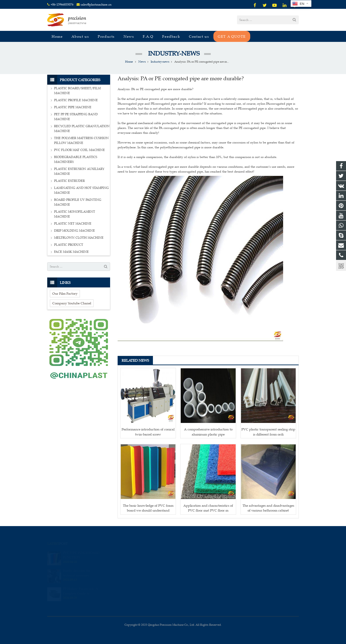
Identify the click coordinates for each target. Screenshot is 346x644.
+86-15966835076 (62, 5)
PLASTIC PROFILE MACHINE (76, 100)
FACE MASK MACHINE (71, 252)
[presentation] (146, 602)
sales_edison (189, 572)
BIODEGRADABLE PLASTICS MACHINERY (76, 159)
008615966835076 (192, 553)
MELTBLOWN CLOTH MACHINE (79, 238)
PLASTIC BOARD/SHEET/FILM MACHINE (77, 91)
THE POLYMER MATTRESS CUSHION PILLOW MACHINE (81, 141)
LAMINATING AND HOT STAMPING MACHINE (81, 190)
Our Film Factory (65, 293)
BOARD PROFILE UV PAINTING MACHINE (78, 202)
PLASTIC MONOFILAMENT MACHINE (75, 214)
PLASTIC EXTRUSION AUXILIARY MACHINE (79, 171)
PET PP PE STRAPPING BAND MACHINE (76, 117)
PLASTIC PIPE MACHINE (73, 107)
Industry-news (173, 53)
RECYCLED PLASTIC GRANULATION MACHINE (82, 129)
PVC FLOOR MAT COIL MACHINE (79, 150)
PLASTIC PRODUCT (69, 245)
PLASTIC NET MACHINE (73, 224)
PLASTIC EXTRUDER (69, 181)
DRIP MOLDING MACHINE (74, 231)
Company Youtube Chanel (72, 303)
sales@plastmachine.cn (96, 5)
